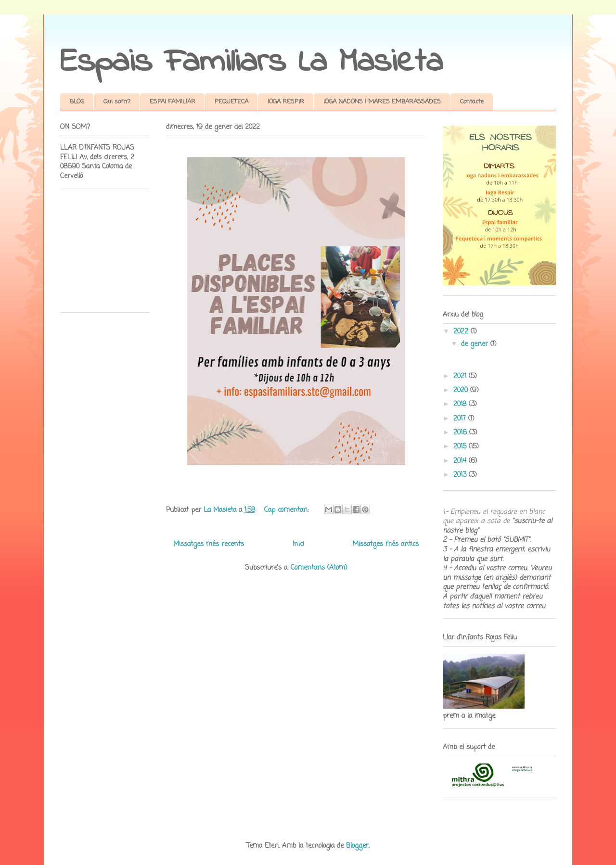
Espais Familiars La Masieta (251, 63)
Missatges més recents (209, 544)
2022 (462, 332)
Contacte (472, 102)
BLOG (77, 102)
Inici (298, 544)
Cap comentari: (288, 510)
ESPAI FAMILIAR (173, 102)
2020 (462, 390)
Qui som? (117, 102)
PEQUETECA (231, 102)
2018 (461, 404)
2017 (461, 419)
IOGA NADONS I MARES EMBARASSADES (382, 102)
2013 (461, 475)
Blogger (357, 846)
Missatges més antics (386, 544)
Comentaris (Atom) (319, 568)
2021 (461, 376)
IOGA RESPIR (286, 102)
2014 (461, 461)
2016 (461, 433)
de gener (476, 344)
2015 (461, 447)
